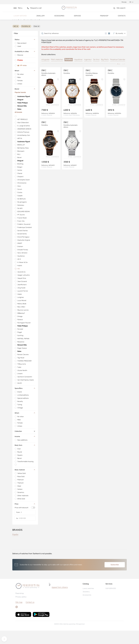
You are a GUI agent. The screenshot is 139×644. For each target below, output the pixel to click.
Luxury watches (20, 18)
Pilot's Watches (57, 73)
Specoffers (25, 402)
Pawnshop (104, 18)
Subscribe (115, 578)
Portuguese (45, 73)
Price (25, 517)
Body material (25, 483)
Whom (25, 84)
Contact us (30, 616)
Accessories (59, 18)
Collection (25, 445)
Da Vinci (96, 73)
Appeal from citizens (60, 601)
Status (25, 53)
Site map (19, 616)
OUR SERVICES (111, 602)
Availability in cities (25, 65)
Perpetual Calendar (118, 73)
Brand (25, 102)
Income (25, 450)
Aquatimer (78, 73)
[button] (18, 9)
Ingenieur (88, 73)
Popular (15, 548)
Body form (25, 459)
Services (77, 18)
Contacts (122, 18)
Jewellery (41, 18)
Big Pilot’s (105, 73)
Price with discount (21, 521)
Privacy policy (21, 610)
